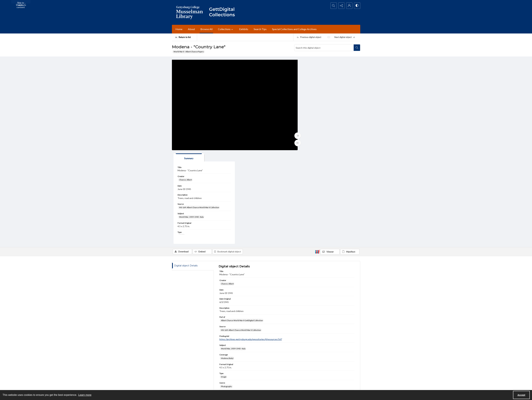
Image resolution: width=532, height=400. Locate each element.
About (191, 29)
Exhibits (244, 29)
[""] (223, 12)
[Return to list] (186, 37)
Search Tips (260, 29)
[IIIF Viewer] (330, 158)
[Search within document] (357, 48)
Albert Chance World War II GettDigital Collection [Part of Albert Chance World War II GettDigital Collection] (242, 227)
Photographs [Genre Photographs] (226, 293)
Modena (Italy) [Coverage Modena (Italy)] (227, 265)
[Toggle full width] (297, 136)
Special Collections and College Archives (294, 29)
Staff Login (321, 364)
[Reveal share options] (341, 6)
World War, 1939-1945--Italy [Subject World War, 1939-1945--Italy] (317, 123)
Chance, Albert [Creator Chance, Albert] (311, 86)
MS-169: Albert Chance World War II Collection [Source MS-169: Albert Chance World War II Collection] (325, 114)
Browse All (206, 29)
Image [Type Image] (224, 283)
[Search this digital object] (324, 48)
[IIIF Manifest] (350, 158)
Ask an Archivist (179, 382)
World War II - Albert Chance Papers (189, 52)
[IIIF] (317, 158)
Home (179, 29)
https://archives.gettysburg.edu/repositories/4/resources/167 (251, 246)
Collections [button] (226, 29)
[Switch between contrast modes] (357, 6)
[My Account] (349, 6)
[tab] (314, 64)
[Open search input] (333, 6)
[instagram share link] (247, 366)
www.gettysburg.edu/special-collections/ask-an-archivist (303, 322)
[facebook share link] (241, 366)
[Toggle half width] (297, 143)
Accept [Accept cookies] (521, 395)
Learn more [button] (85, 395)
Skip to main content (21, 2)
